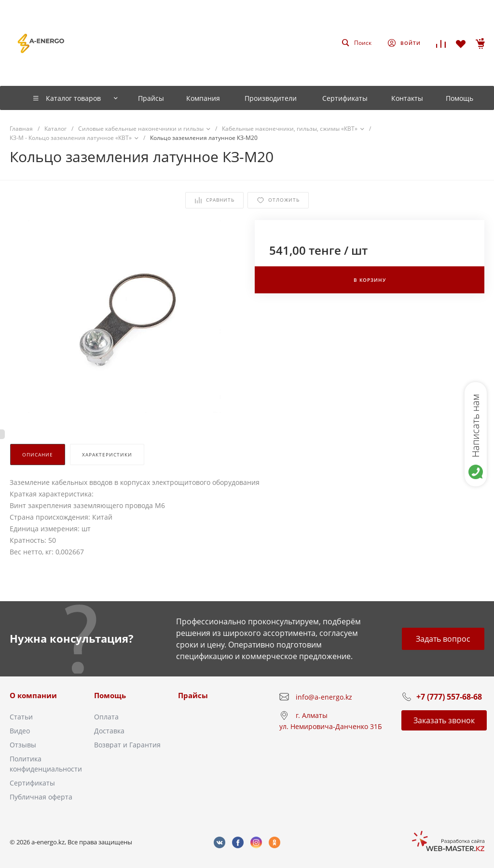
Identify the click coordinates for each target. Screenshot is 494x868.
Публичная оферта (41, 797)
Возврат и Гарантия (127, 745)
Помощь (110, 695)
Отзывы (23, 745)
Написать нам (475, 426)
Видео (20, 731)
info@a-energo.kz (324, 697)
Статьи (21, 717)
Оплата (106, 717)
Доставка (109, 731)
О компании (33, 695)
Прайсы (193, 695)
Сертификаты (32, 783)
